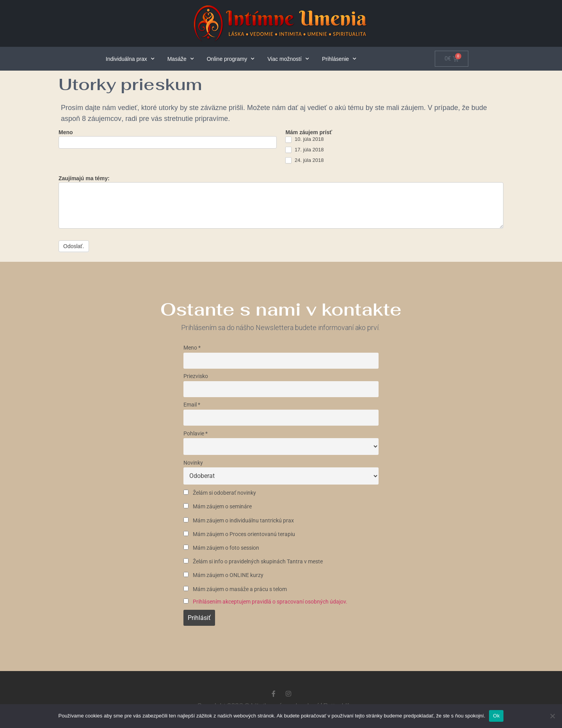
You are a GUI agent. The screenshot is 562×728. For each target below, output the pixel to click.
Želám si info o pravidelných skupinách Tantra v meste (253, 562)
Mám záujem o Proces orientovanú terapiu (239, 534)
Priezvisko (196, 376)
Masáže (181, 59)
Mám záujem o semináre (218, 507)
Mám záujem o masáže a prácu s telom (235, 589)
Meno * (192, 348)
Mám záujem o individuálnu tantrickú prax (239, 521)
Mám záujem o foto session (221, 548)
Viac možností (288, 59)
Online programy (231, 59)
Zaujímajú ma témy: (84, 178)
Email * (192, 405)
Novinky (193, 463)
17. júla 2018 (304, 150)
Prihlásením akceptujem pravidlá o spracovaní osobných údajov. (270, 602)
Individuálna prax (130, 59)
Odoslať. (74, 246)
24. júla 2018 (304, 161)
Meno (66, 132)
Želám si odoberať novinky (220, 493)
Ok (496, 716)
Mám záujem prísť (309, 132)
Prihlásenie (339, 59)
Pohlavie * (196, 434)
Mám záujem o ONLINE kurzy (223, 575)
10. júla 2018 (304, 139)
